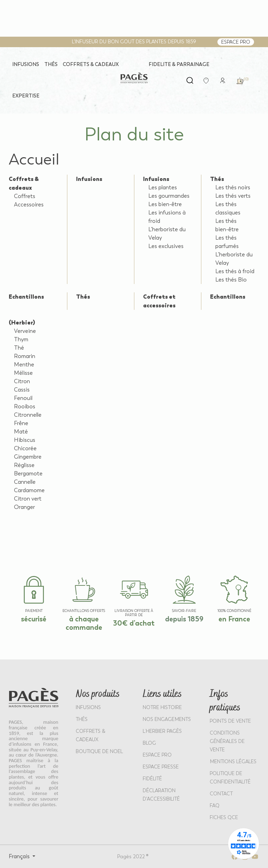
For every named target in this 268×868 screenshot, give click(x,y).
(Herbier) (22, 322)
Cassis (22, 390)
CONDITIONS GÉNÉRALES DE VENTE (227, 741)
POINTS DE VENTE (230, 721)
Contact (221, 794)
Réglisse (24, 465)
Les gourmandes (169, 196)
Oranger (24, 507)
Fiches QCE (224, 818)
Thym (21, 339)
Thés (217, 179)
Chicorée (25, 448)
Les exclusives (166, 246)
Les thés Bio (231, 280)
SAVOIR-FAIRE (184, 611)
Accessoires (29, 205)
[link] (223, 80)
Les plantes (163, 187)
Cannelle (25, 482)
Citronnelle (28, 415)
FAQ (215, 806)
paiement (34, 611)
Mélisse (23, 373)
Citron (22, 381)
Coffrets (25, 196)
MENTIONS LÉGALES (233, 762)
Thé (19, 348)
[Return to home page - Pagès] (134, 78)
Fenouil (23, 398)
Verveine (25, 331)
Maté (21, 432)
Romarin (25, 356)
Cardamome (29, 490)
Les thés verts (233, 196)
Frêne (21, 423)
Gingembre (28, 457)
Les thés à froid (235, 271)
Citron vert (28, 499)
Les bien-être (165, 204)
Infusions (89, 179)
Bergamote (28, 473)
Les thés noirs (233, 187)
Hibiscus (25, 440)
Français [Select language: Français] (20, 856)
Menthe (24, 364)
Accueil (34, 159)
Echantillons (26, 297)
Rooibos (25, 406)
